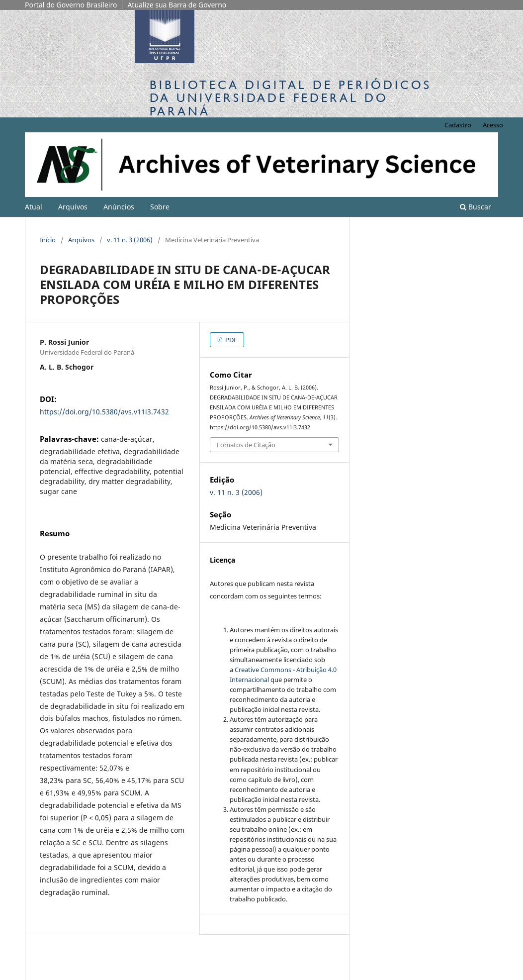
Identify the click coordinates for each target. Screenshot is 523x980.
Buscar (476, 207)
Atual (34, 207)
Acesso (493, 125)
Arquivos (73, 207)
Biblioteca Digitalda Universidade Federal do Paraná (291, 98)
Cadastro (458, 125)
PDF (230, 340)
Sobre (160, 207)
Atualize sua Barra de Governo (177, 5)
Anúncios (119, 207)
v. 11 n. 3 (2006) (130, 240)
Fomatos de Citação (246, 445)
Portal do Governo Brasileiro (71, 5)
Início (48, 240)
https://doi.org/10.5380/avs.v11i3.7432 (104, 412)
